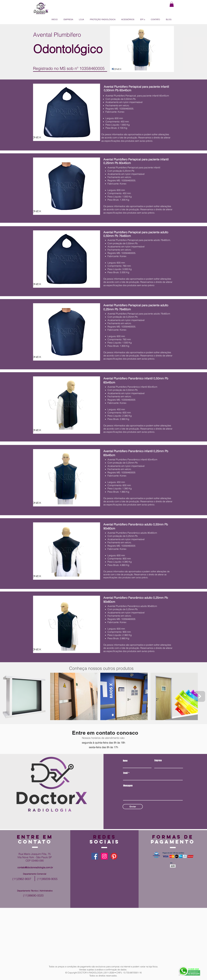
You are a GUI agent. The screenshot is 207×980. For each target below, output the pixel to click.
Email (125, 773)
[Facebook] (95, 856)
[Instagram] (104, 856)
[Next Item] (200, 696)
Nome (125, 761)
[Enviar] (133, 807)
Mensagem (128, 786)
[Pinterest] (114, 856)
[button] (172, 4)
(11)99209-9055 (47, 879)
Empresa (158, 760)
